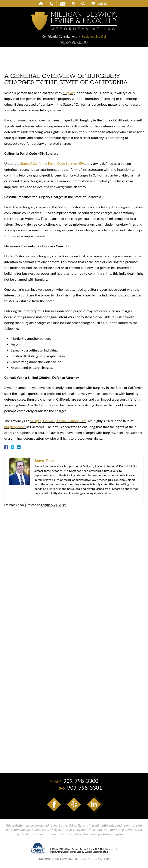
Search (83, 4)
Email (63, 4)
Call (51, 4)
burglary (69, 93)
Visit (73, 4)
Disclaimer (45, 859)
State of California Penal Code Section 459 (52, 163)
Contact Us (89, 859)
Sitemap (106, 859)
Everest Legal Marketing (96, 852)
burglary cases (15, 427)
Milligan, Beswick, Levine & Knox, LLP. (58, 421)
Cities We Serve (67, 859)
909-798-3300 (74, 42)
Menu (103, 4)
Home (41, 4)
